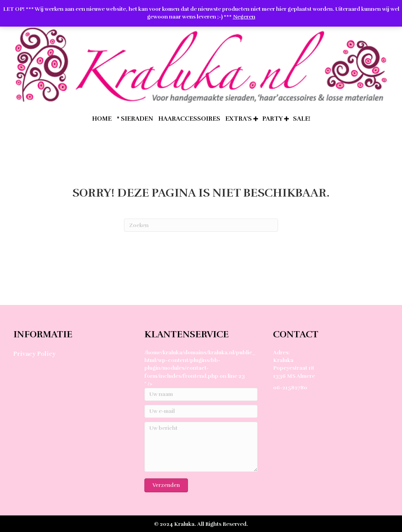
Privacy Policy (34, 354)
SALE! (302, 119)
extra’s (239, 119)
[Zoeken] (201, 225)
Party (272, 119)
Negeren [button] (244, 17)
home (102, 119)
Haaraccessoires (189, 119)
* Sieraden (135, 119)
